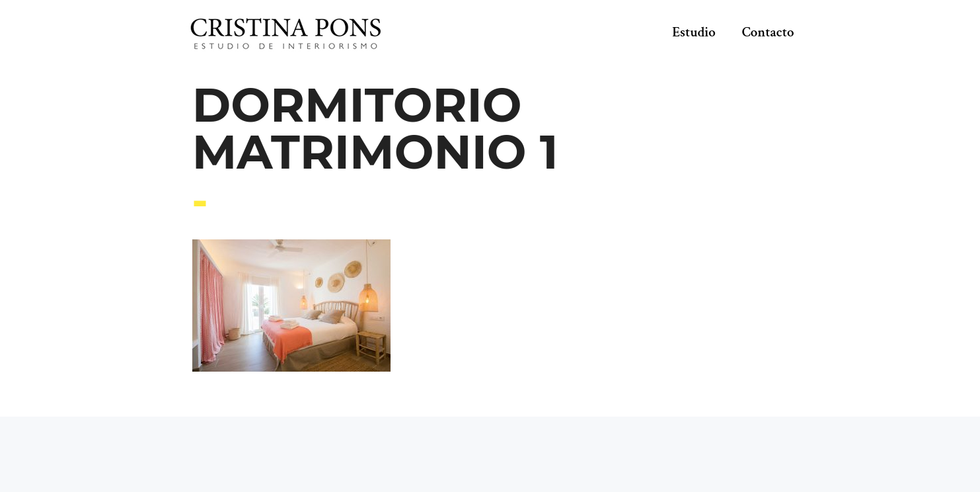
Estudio (694, 32)
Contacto (768, 32)
